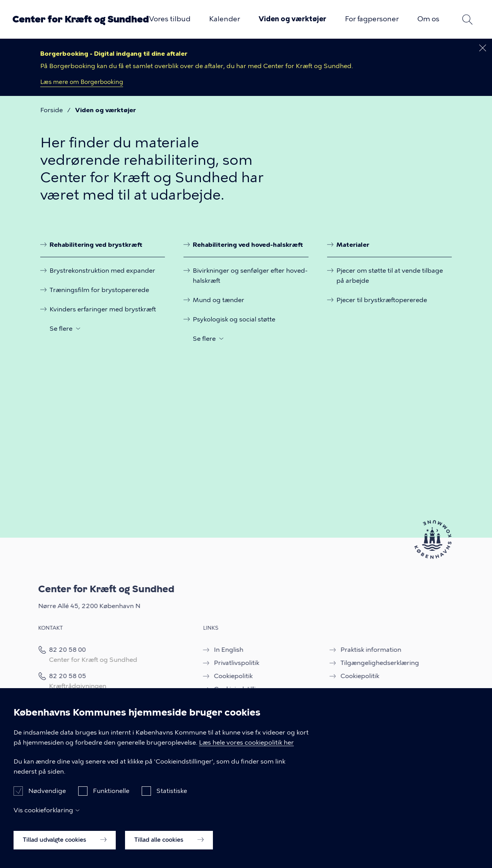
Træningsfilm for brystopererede (99, 290)
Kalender (225, 19)
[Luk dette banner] (483, 48)
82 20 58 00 (59, 650)
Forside (51, 110)
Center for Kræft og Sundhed (81, 19)
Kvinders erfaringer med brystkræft (103, 309)
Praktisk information (362, 650)
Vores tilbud (170, 19)
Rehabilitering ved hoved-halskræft (248, 244)
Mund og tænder (219, 300)
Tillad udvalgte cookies (65, 848)
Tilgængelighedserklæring (371, 663)
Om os (428, 19)
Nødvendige (47, 799)
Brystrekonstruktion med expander (102, 270)
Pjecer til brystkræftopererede (382, 300)
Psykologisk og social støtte (234, 319)
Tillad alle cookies (169, 848)
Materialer (353, 244)
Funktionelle (111, 799)
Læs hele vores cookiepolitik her (246, 750)
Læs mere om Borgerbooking (82, 82)
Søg (467, 19)
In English (219, 650)
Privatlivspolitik (227, 663)
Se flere (61, 328)
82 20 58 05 (59, 676)
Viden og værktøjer (292, 19)
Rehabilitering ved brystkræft (96, 244)
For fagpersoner (372, 19)
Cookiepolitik (224, 676)
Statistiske (172, 799)
